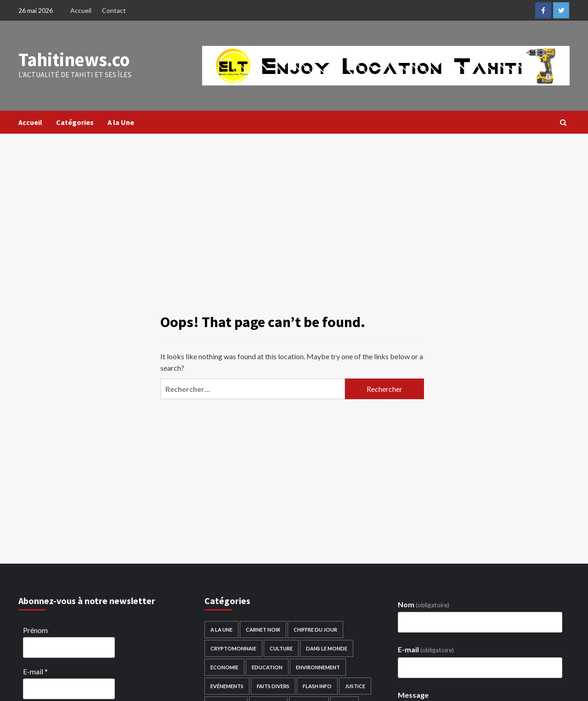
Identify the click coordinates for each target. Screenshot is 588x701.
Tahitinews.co (74, 60)
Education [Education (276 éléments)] (267, 667)
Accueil (81, 10)
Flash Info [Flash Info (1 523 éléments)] (317, 686)
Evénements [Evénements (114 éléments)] (227, 686)
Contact (114, 10)
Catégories (75, 122)
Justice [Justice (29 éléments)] (355, 686)
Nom (424, 604)
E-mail (35, 671)
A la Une (121, 122)
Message (413, 695)
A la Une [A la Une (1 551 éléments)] (221, 630)
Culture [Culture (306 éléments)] (281, 648)
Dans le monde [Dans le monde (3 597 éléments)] (327, 648)
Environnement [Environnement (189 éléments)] (318, 667)
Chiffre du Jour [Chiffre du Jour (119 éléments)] (315, 630)
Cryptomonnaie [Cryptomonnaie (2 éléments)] (233, 648)
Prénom (35, 630)
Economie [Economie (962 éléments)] (224, 667)
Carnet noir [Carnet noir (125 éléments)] (263, 630)
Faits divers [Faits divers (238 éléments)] (273, 686)
